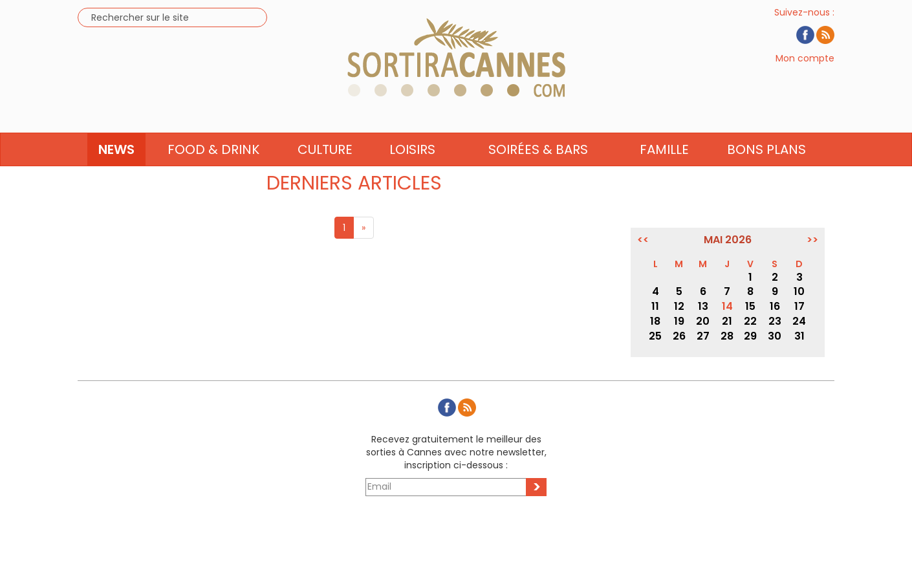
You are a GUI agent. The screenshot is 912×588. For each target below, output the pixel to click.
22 (750, 321)
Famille (664, 173)
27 (703, 336)
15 (750, 306)
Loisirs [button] (412, 173)
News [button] (116, 173)
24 (799, 321)
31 (799, 336)
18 (655, 321)
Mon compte (805, 70)
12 (679, 306)
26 (679, 336)
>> (812, 240)
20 (703, 321)
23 (775, 321)
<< (643, 240)
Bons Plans (766, 173)
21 (727, 321)
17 (799, 306)
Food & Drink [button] (213, 173)
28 (727, 336)
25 (655, 336)
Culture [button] (325, 173)
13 (703, 306)
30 (775, 336)
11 (655, 306)
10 (799, 291)
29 (750, 336)
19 (679, 321)
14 (727, 306)
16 (775, 306)
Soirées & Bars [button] (538, 173)
